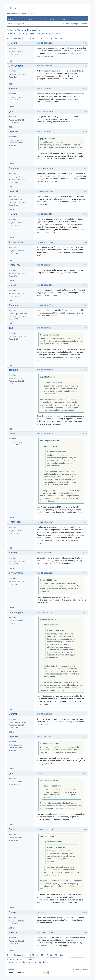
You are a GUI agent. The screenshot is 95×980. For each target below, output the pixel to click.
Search (43, 19)
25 (37, 38)
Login (63, 19)
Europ (12, 434)
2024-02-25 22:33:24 (45, 829)
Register (54, 19)
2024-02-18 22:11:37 (45, 522)
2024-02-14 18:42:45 (45, 434)
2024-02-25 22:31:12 (45, 773)
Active (73, 24)
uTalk (12, 8)
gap (11, 111)
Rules (32, 19)
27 (47, 38)
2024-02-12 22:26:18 (45, 285)
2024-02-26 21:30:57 (45, 912)
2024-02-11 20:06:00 (45, 191)
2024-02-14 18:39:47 (45, 328)
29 (56, 38)
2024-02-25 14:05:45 (45, 612)
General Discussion (29, 30)
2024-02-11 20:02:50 (45, 168)
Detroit (12, 285)
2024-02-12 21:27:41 (45, 265)
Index (11, 19)
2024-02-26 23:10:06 (45, 932)
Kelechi (13, 43)
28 (51, 38)
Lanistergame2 (17, 612)
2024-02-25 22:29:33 (45, 737)
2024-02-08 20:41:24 (45, 89)
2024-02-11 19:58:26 (45, 112)
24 (33, 38)
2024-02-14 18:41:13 (45, 370)
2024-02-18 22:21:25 (45, 573)
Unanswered (82, 24)
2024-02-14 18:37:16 (45, 305)
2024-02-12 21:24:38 (45, 214)
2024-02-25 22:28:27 (45, 714)
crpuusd (13, 132)
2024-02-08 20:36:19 (45, 43)
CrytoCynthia (16, 66)
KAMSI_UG (15, 265)
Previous (18, 38)
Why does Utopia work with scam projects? (35, 34)
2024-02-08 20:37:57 (45, 66)
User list (22, 19)
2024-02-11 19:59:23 (45, 132)
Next (61, 38)
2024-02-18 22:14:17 (45, 553)
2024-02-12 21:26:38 (45, 242)
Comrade (14, 168)
